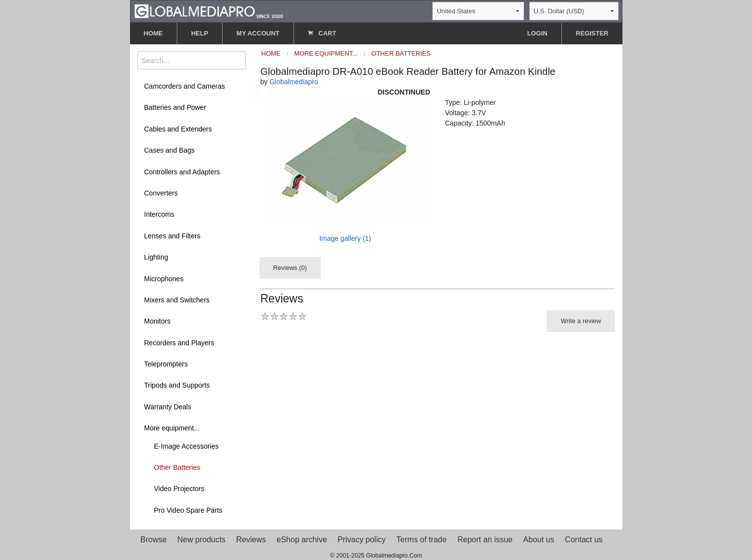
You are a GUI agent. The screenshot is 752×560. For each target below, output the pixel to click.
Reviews (251, 540)
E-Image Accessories (187, 446)
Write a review (581, 321)
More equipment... (172, 428)
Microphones (164, 279)
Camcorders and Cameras (185, 86)
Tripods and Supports (177, 385)
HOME (153, 33)
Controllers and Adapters (182, 172)
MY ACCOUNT (258, 33)
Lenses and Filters (172, 236)
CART (322, 33)
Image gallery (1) (345, 238)
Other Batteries (177, 467)
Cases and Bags (170, 150)
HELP (200, 33)
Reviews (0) (290, 268)
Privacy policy (361, 540)
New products (201, 540)
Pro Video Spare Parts (188, 510)
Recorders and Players (179, 343)
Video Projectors (179, 489)
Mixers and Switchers (177, 300)
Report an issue (485, 540)
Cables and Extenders (178, 129)
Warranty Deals (168, 407)
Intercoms (159, 214)
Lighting (156, 257)
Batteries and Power (175, 107)
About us (539, 540)
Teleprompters (166, 364)
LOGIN (537, 33)
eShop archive (302, 540)
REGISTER (592, 33)
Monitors (158, 321)
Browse (153, 540)
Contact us (584, 540)
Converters (161, 193)
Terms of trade (422, 540)
